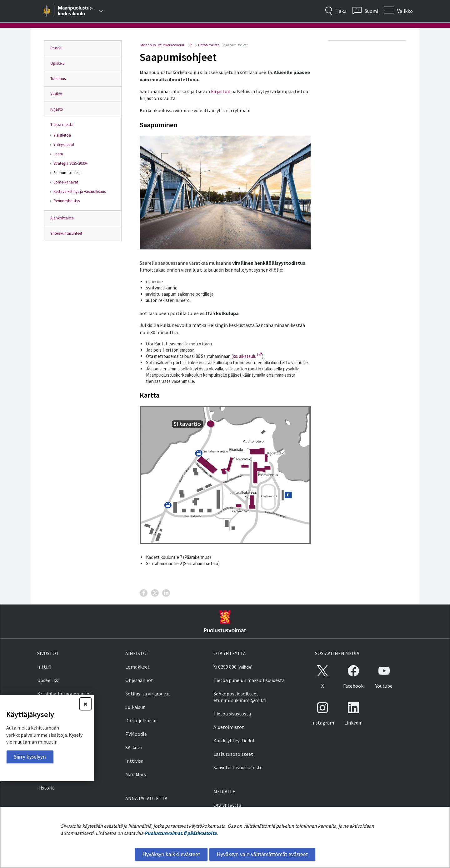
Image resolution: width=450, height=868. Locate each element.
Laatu (58, 154)
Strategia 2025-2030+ (71, 163)
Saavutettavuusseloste (238, 767)
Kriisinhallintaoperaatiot (64, 694)
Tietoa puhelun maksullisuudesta (249, 680)
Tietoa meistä (62, 125)
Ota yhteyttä (227, 805)
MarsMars (136, 774)
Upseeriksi (48, 680)
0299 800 (225, 667)
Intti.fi (44, 667)
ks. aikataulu (247, 356)
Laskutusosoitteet (233, 754)
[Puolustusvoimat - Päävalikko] (81, 11)
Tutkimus (58, 79)
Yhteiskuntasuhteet (66, 233)
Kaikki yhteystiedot (234, 740)
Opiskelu (57, 63)
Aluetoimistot (229, 727)
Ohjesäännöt (139, 680)
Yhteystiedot (64, 145)
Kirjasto (57, 109)
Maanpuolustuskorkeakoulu (162, 45)
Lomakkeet (137, 667)
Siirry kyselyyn (30, 757)
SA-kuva (134, 747)
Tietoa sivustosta (232, 714)
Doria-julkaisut (141, 720)
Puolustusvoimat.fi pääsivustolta (180, 833)
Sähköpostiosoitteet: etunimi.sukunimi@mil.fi (240, 697)
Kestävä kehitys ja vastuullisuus (80, 191)
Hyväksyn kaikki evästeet (171, 854)
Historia (46, 788)
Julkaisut (135, 707)
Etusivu (56, 48)
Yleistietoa (62, 135)
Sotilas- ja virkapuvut (148, 694)
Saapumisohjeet (67, 173)
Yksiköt (56, 94)
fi (191, 45)
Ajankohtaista (62, 218)
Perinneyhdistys (67, 201)
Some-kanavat (66, 182)
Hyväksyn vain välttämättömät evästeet (262, 854)
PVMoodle (136, 734)
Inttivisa (134, 761)
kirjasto (219, 91)
